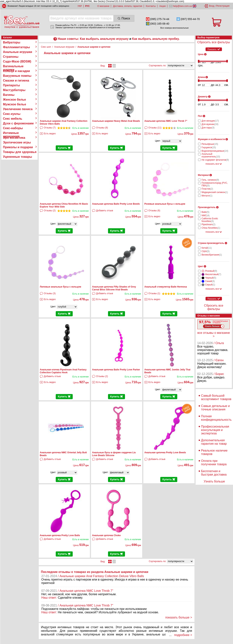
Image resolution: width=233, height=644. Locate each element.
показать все (214, 164)
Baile (205, 212)
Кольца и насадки (17, 71)
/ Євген (219, 360)
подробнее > (183, 635)
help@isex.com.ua (182, 6)
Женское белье (15, 100)
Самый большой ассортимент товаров (216, 397)
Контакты (151, 6)
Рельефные (210, 144)
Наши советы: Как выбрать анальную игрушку (93, 39)
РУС (87, 6)
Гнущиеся (209, 147)
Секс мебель (13, 119)
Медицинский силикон (215, 192)
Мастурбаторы (14, 90)
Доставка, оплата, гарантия (128, 6)
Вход (212, 6)
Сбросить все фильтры (214, 42)
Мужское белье (15, 104)
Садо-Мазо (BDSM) (17, 61)
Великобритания (212, 255)
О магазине (103, 6)
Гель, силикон (210, 180)
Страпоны (11, 57)
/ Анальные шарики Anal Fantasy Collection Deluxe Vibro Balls (101, 576)
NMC (206, 215)
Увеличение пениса (18, 109)
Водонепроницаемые (215, 151)
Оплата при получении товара (214, 463)
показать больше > (179, 617)
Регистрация (223, 6)
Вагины (9, 95)
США (206, 251)
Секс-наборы (13, 128)
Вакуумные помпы (17, 76)
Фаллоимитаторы (17, 47)
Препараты (12, 85)
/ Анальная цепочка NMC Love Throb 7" (86, 591)
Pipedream (208, 224)
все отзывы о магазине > (214, 334)
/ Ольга (219, 343)
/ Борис (219, 374)
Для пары (208, 128)
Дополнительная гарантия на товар (214, 442)
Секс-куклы (12, 114)
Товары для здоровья (20, 152)
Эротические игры (17, 142)
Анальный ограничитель (211, 155)
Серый (210, 285)
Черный (211, 278)
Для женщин (210, 121)
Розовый (211, 271)
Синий (210, 281)
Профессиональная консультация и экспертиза (215, 430)
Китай (207, 248)
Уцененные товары (18, 157)
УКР (80, 6)
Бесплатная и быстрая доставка (214, 473)
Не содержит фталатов (215, 160)
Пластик (207, 189)
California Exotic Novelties (210, 220)
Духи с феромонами (18, 123)
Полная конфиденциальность (216, 418)
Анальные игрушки (18, 52)
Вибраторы (12, 42)
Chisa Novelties (211, 228)
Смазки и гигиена (16, 80)
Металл (207, 196)
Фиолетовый (213, 274)
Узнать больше (214, 481)
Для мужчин (210, 124)
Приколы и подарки (18, 147)
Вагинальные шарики (13, 66)
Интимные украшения (11, 133)
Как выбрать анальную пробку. (156, 39)
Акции (163, 6)
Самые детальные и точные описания (216, 408)
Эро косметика (14, 138)
